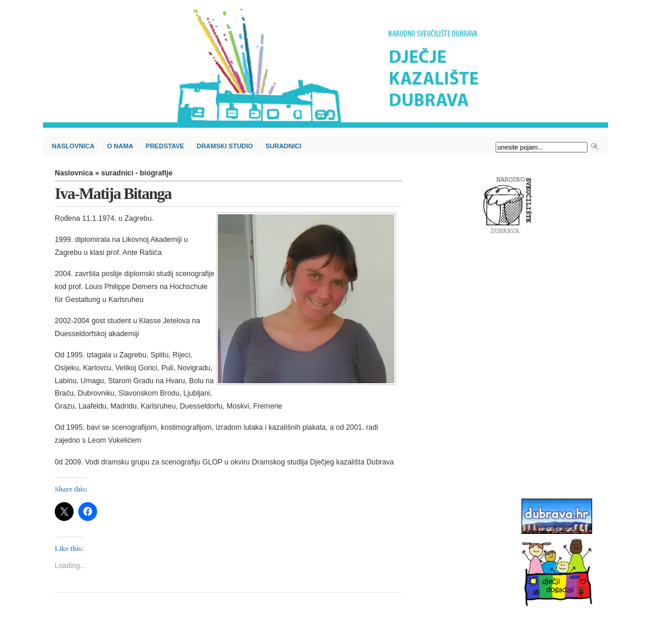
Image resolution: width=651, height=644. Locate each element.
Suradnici (283, 146)
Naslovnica (73, 146)
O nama (120, 146)
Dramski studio (225, 146)
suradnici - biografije (137, 173)
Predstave (165, 146)
